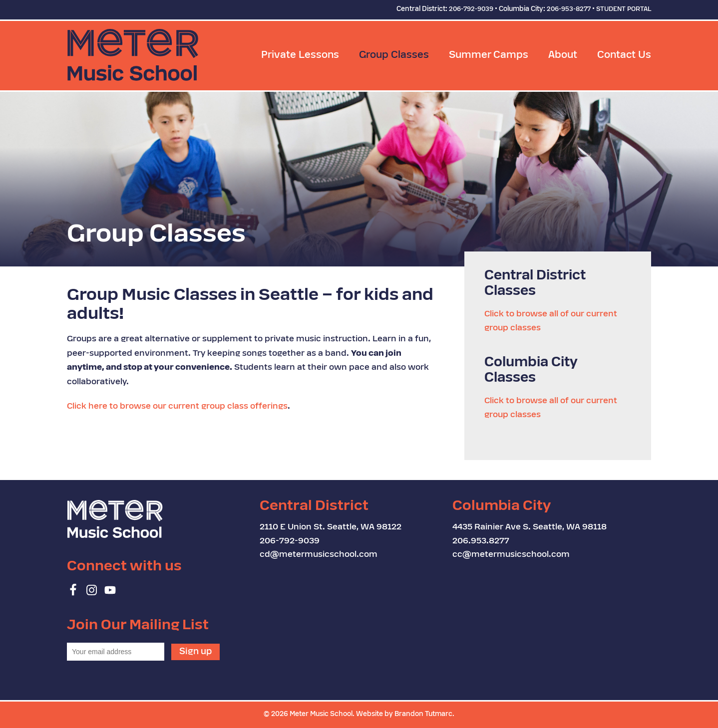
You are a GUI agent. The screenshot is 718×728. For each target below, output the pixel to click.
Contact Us (624, 56)
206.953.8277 (481, 541)
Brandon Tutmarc (423, 714)
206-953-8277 (569, 9)
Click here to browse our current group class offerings (177, 407)
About (563, 56)
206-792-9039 (471, 9)
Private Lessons (300, 56)
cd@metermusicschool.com (319, 555)
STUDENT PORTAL (624, 9)
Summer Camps (489, 56)
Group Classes (394, 56)
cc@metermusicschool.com (511, 555)
